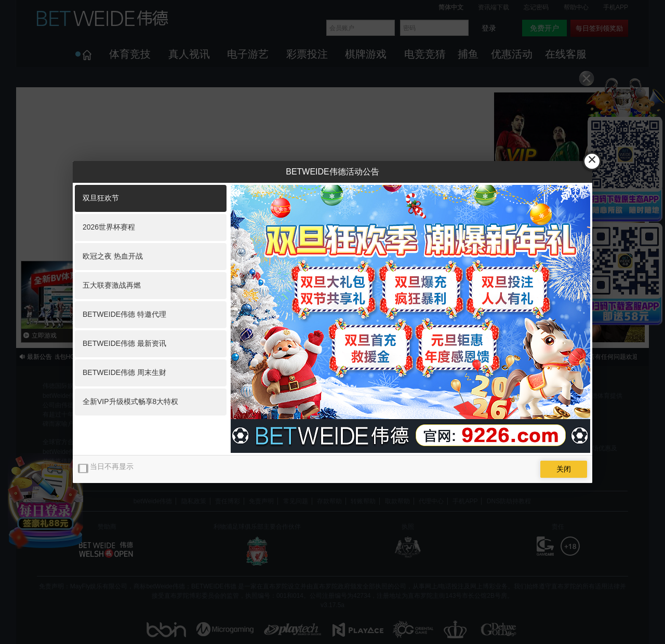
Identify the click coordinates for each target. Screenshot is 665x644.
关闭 (564, 469)
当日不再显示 (112, 466)
